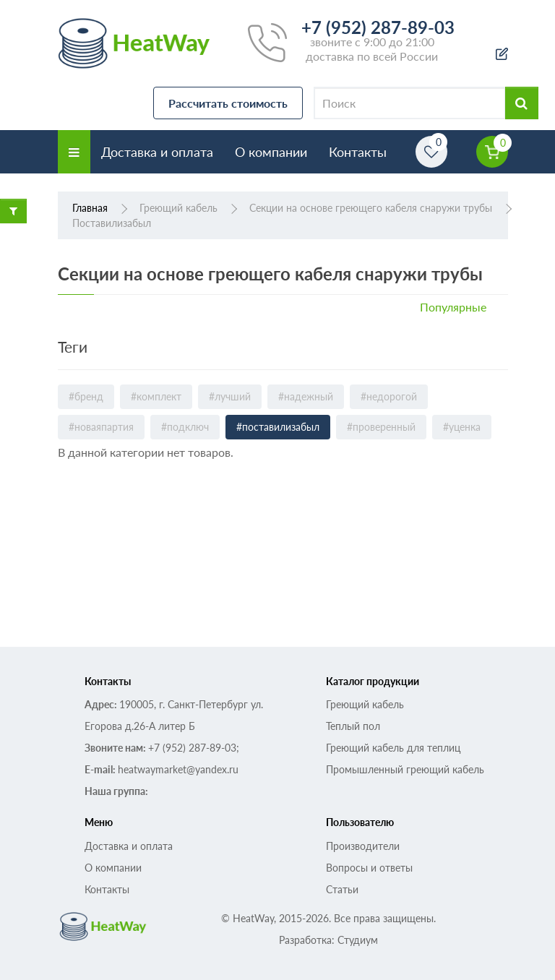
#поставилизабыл (278, 427)
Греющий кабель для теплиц (393, 748)
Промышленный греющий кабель (405, 769)
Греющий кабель (365, 704)
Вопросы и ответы (369, 868)
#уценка (462, 427)
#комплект (156, 396)
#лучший (230, 396)
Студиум (358, 940)
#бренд (86, 396)
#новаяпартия (101, 427)
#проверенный (381, 427)
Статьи (342, 889)
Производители (363, 846)
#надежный (306, 396)
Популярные (453, 307)
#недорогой (389, 396)
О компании (271, 152)
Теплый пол (353, 726)
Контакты (358, 152)
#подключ (185, 427)
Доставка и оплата (157, 152)
